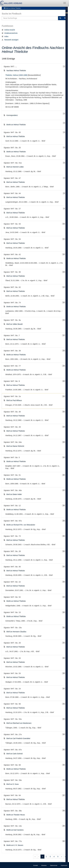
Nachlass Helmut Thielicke (15, 71)
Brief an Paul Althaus (13, 400)
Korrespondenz (11, 115)
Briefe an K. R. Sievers (13, 845)
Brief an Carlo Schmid (13, 754)
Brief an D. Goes (11, 784)
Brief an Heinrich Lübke (14, 167)
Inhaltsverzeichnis (10, 33)
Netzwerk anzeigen (10, 40)
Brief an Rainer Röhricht (14, 446)
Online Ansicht (8, 30)
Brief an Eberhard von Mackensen (18, 723)
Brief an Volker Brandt (13, 324)
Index (5, 36)
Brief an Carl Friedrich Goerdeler (17, 738)
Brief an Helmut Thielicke (14, 136)
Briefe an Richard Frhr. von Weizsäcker (19, 525)
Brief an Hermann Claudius (15, 632)
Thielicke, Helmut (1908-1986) (16, 75)
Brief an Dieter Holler (13, 494)
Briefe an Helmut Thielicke (12, 8)
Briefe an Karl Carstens (14, 830)
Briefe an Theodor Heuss (14, 815)
